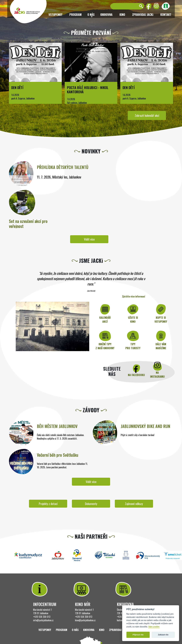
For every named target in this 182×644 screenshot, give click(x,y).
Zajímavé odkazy (134, 504)
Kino (122, 15)
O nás (75, 630)
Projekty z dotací (48, 504)
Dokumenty (91, 504)
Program (75, 15)
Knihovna (106, 15)
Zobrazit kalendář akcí (147, 115)
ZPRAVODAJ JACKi (143, 15)
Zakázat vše (163, 635)
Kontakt (166, 15)
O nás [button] (91, 15)
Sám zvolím (154, 627)
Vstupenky (55, 15)
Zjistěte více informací (134, 296)
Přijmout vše (138, 635)
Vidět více (89, 239)
